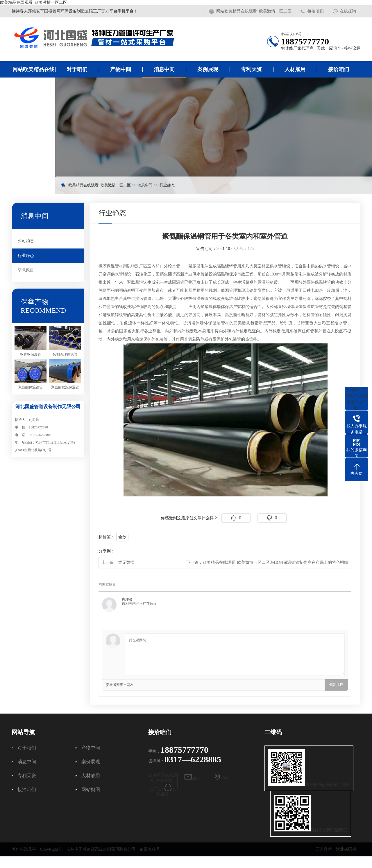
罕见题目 (26, 270)
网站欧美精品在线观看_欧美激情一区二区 (254, 11)
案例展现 (208, 69)
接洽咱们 (316, 11)
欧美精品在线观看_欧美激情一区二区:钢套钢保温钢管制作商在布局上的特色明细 (275, 562)
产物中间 (121, 69)
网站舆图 (91, 790)
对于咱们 (77, 69)
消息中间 (164, 69)
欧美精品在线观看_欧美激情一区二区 (34, 2)
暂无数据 (126, 562)
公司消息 (26, 241)
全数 (122, 537)
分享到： (107, 551)
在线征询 (348, 11)
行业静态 (167, 185)
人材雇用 (295, 69)
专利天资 (251, 69)
